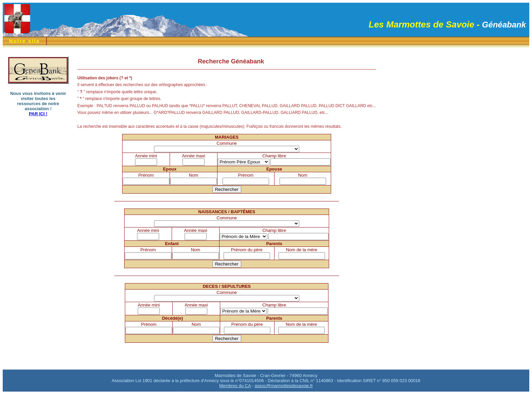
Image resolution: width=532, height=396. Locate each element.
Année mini (146, 156)
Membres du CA (235, 386)
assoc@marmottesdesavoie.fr (284, 386)
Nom (194, 175)
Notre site (24, 41)
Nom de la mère (302, 250)
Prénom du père (247, 250)
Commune (227, 143)
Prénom (146, 175)
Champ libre (274, 156)
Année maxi (193, 156)
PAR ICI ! (38, 114)
